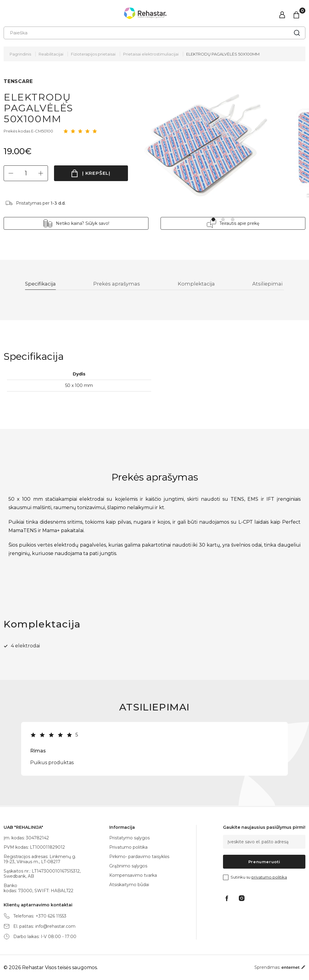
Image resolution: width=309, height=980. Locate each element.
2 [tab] (223, 219)
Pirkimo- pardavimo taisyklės (139, 857)
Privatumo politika (128, 847)
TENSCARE (18, 81)
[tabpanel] (210, 143)
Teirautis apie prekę (239, 223)
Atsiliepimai (268, 284)
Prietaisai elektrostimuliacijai (151, 54)
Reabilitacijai (51, 54)
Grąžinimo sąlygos (128, 866)
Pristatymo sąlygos (129, 838)
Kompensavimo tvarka (133, 875)
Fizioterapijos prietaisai (93, 54)
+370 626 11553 (51, 916)
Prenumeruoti (264, 862)
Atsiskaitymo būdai (129, 885)
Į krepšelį (96, 173)
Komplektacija (198, 284)
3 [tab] (233, 219)
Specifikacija (42, 284)
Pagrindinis (20, 54)
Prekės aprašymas (118, 284)
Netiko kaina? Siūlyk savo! (83, 223)
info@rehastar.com (55, 926)
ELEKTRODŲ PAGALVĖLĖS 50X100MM (223, 54)
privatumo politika (269, 877)
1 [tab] (213, 219)
